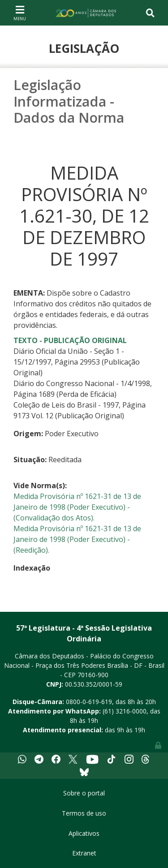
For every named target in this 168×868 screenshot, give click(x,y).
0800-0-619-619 (89, 702)
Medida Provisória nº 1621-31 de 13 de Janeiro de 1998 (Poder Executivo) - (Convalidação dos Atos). (77, 507)
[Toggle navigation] (20, 13)
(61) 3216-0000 (125, 711)
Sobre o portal (84, 793)
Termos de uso (84, 813)
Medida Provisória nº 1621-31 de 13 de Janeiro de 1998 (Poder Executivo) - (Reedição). (77, 539)
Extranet (84, 853)
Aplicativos (84, 833)
